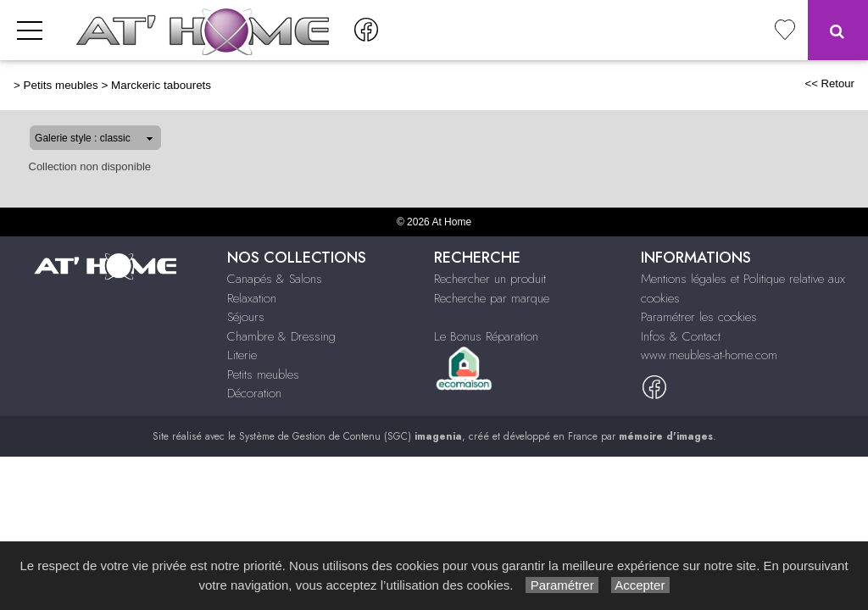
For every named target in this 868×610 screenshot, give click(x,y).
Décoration (254, 393)
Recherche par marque (492, 298)
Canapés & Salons (275, 279)
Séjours (246, 317)
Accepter (640, 585)
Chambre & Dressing (281, 336)
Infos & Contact (681, 336)
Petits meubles (61, 85)
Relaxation (252, 298)
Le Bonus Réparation (486, 336)
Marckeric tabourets (161, 85)
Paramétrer (562, 585)
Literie (242, 355)
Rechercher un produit (490, 279)
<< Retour (829, 83)
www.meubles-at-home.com (709, 355)
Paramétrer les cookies (699, 317)
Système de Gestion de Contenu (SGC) (351, 436)
